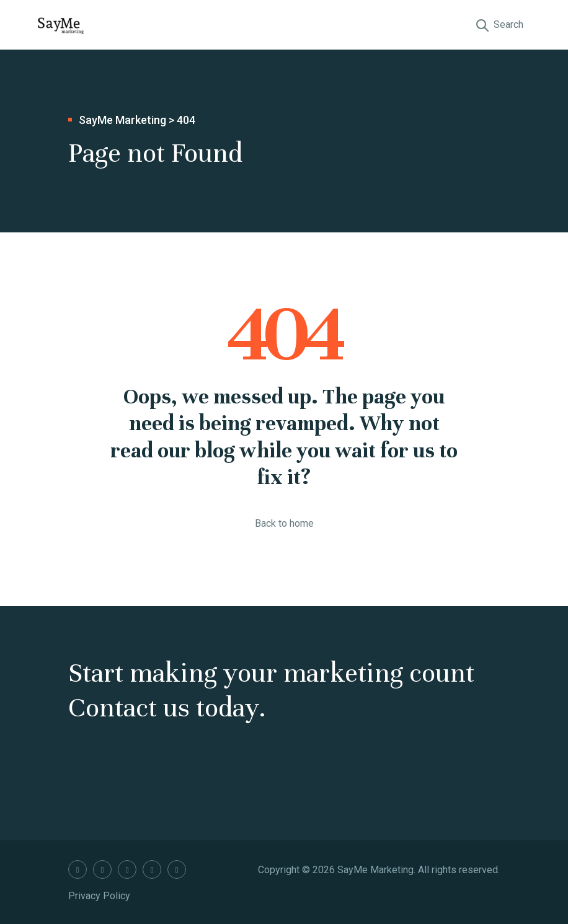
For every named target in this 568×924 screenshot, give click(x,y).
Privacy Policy (99, 896)
